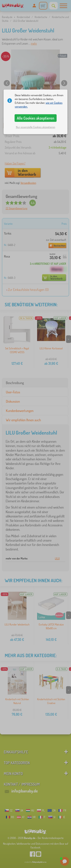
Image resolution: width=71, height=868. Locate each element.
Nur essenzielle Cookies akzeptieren (36, 127)
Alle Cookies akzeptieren (35, 118)
